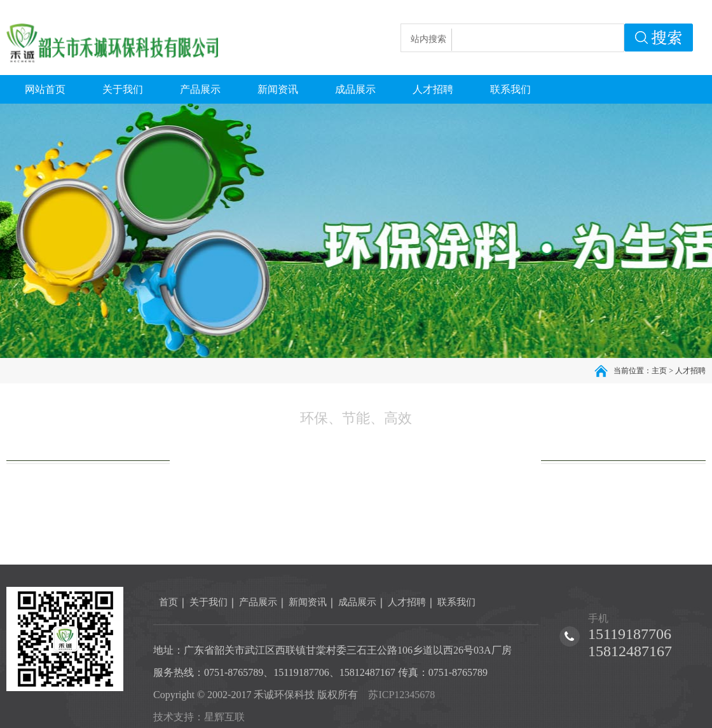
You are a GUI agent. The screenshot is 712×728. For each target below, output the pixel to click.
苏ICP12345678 (401, 695)
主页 (659, 371)
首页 (168, 602)
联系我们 (456, 602)
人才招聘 (690, 371)
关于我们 (209, 602)
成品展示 (357, 602)
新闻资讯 (308, 602)
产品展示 (258, 602)
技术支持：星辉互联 (199, 717)
